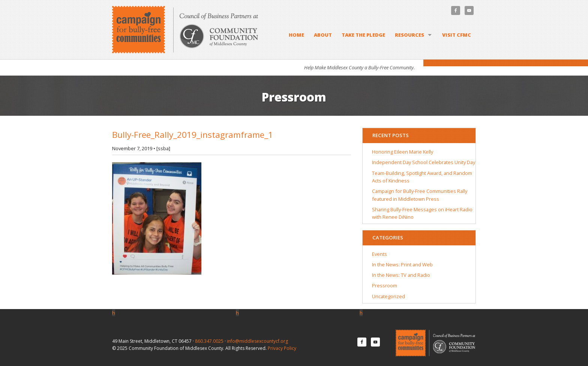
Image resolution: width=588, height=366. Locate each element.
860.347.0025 (209, 341)
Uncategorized (388, 296)
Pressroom (385, 285)
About (323, 35)
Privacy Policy (282, 348)
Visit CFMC (457, 35)
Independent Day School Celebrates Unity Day (424, 162)
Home (296, 35)
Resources (409, 35)
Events (379, 254)
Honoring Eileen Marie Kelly (403, 152)
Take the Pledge (363, 35)
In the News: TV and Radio (401, 275)
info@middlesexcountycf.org (257, 341)
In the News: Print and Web (402, 264)
